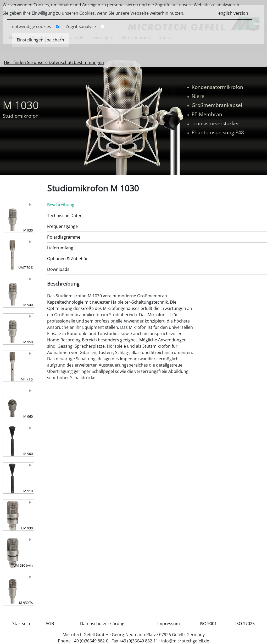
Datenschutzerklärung (102, 624)
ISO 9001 (208, 624)
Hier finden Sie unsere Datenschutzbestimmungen (54, 62)
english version (233, 13)
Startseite (22, 624)
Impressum (169, 624)
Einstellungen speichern (40, 40)
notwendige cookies (31, 26)
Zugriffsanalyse (81, 26)
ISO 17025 (245, 624)
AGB (50, 624)
